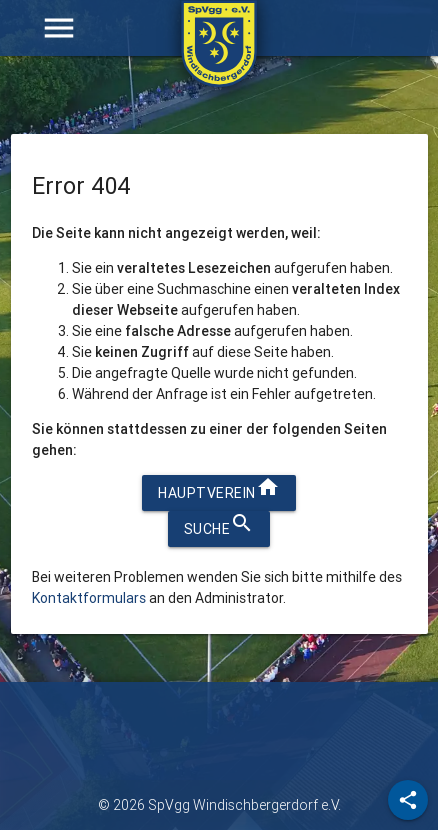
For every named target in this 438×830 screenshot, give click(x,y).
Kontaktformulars (89, 598)
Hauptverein (219, 488)
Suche (219, 524)
